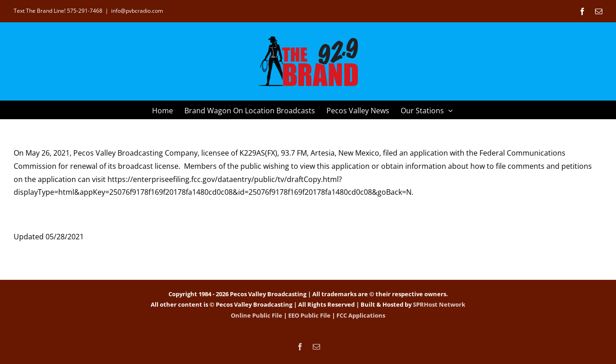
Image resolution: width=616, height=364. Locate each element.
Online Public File (257, 315)
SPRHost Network (439, 304)
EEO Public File (309, 315)
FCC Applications (361, 315)
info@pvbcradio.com (137, 11)
